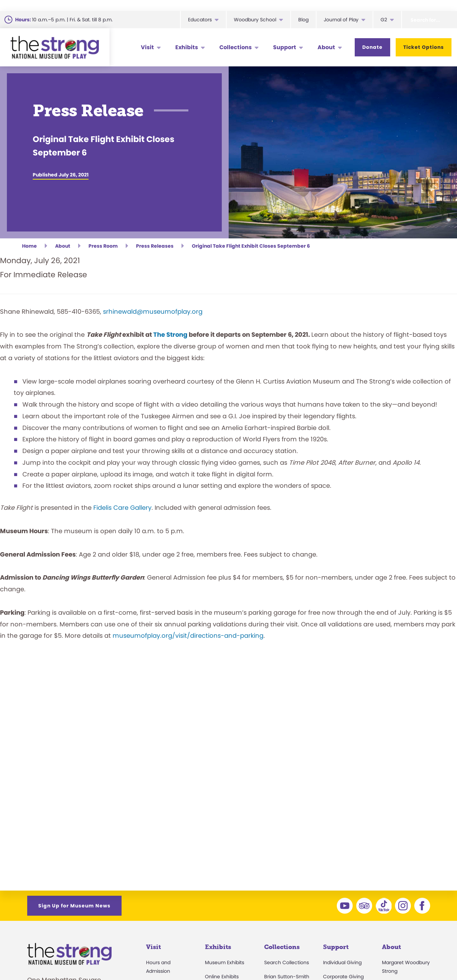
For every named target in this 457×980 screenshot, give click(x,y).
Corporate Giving (343, 977)
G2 (384, 20)
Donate (372, 47)
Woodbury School (255, 20)
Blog (303, 20)
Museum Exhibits (225, 962)
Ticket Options (424, 47)
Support (285, 47)
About (326, 47)
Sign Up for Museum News (74, 906)
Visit (147, 47)
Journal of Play (341, 20)
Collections (236, 47)
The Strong (170, 335)
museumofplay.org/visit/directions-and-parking (188, 636)
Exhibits (187, 47)
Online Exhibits (222, 977)
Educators (200, 20)
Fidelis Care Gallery (122, 508)
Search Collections (287, 962)
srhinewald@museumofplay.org (153, 311)
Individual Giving (342, 962)
